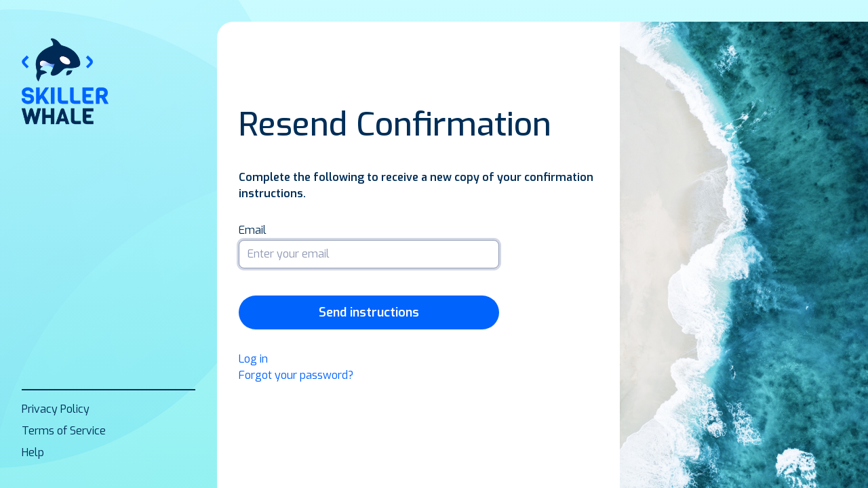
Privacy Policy (56, 409)
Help (33, 452)
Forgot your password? (296, 375)
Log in (253, 359)
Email (253, 230)
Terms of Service (64, 431)
